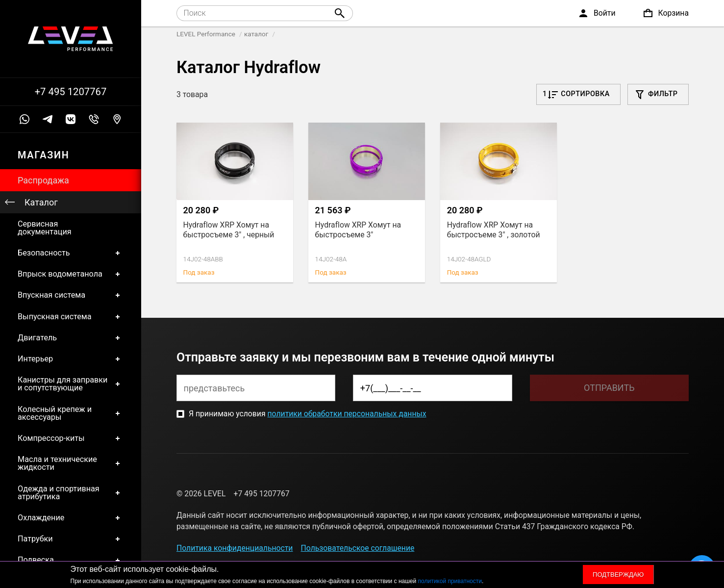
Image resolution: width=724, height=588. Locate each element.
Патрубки (71, 539)
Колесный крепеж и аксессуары (71, 413)
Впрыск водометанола (71, 274)
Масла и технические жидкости (71, 464)
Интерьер (71, 359)
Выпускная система (71, 317)
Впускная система (71, 295)
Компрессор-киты (71, 438)
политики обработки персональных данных (347, 414)
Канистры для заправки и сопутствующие (71, 384)
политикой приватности (450, 581)
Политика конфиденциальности (235, 548)
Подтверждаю (618, 575)
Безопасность (71, 253)
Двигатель (71, 338)
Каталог (41, 202)
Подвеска (71, 560)
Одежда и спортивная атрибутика (71, 493)
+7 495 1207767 (71, 92)
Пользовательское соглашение (358, 548)
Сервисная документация (45, 228)
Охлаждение (71, 518)
